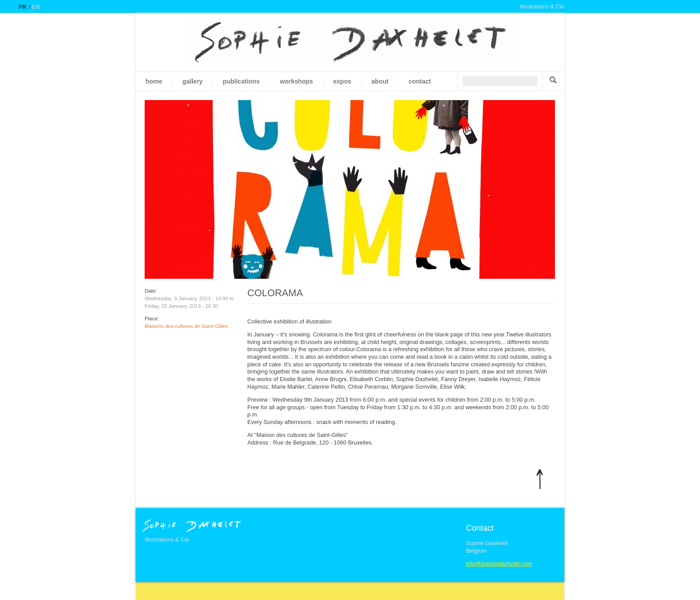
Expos (342, 81)
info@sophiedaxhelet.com (499, 564)
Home (154, 81)
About (380, 81)
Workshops (296, 81)
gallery (193, 81)
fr (23, 7)
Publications (241, 81)
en (36, 7)
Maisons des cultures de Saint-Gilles (186, 326)
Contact (420, 81)
